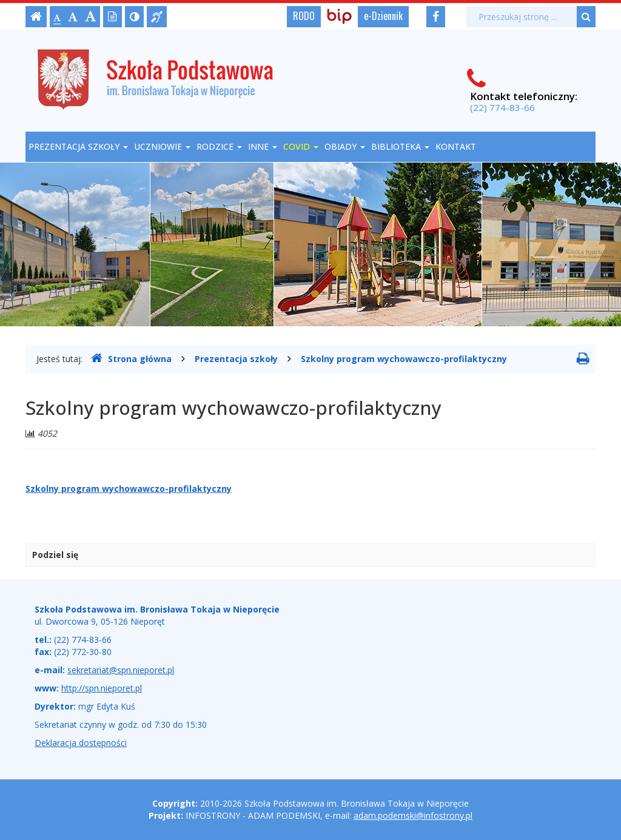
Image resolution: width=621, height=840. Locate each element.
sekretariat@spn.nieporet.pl (121, 670)
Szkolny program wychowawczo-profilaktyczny (404, 359)
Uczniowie (162, 146)
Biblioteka (400, 146)
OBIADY (345, 146)
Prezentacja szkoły (78, 146)
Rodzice (219, 146)
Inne (263, 146)
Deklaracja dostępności (81, 743)
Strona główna (131, 358)
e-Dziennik (383, 16)
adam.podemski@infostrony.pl (413, 815)
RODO (304, 16)
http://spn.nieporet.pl (102, 688)
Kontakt (456, 146)
